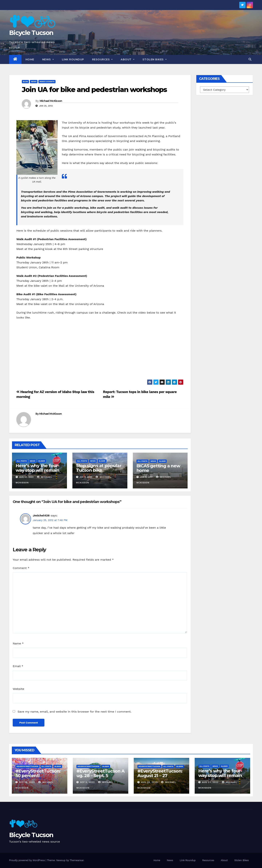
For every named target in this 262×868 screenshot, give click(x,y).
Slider (42, 461)
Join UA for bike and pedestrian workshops (94, 90)
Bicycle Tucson (31, 33)
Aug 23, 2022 (210, 782)
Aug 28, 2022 (149, 782)
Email (18, 666)
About (128, 59)
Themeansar (77, 860)
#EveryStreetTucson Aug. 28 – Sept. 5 (100, 773)
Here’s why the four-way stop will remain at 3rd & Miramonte (37, 470)
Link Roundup (73, 59)
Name (18, 643)
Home (30, 59)
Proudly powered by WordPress (27, 860)
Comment (21, 568)
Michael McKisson (51, 101)
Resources (102, 59)
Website (18, 689)
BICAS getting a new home (158, 468)
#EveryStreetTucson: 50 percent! (38, 773)
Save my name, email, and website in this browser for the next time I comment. (74, 712)
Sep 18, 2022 (27, 782)
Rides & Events (47, 82)
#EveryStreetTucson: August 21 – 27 (160, 773)
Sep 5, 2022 (87, 782)
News (48, 59)
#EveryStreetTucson (27, 766)
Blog (25, 82)
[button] (250, 59)
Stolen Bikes (155, 59)
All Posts (22, 461)
